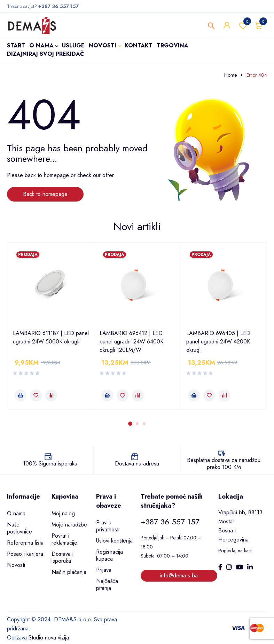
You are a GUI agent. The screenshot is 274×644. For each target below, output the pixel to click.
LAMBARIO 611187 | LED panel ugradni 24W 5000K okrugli (51, 337)
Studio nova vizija (49, 638)
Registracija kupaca (109, 555)
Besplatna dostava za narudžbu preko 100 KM (224, 464)
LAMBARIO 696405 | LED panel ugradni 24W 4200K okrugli (218, 342)
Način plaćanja (69, 572)
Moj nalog (63, 513)
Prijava (104, 570)
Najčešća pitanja (107, 585)
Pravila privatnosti (108, 526)
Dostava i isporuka (62, 557)
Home (230, 75)
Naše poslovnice (19, 528)
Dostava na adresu (137, 464)
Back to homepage (45, 194)
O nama (16, 513)
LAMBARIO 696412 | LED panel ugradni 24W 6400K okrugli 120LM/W (131, 342)
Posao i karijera (25, 554)
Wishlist (243, 26)
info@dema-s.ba (179, 575)
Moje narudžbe (69, 525)
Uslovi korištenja (114, 541)
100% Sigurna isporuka (50, 464)
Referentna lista (25, 543)
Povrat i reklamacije (64, 539)
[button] (21, 395)
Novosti (16, 565)
